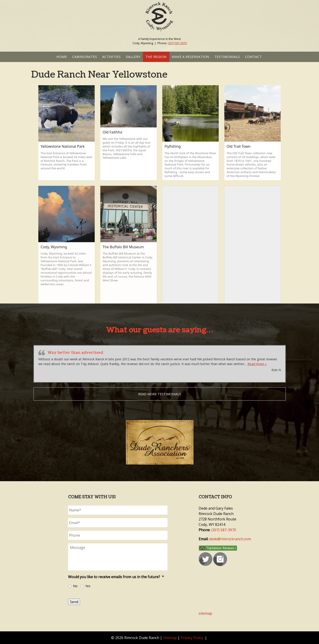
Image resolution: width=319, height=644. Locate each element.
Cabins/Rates (85, 57)
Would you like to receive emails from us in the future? (116, 577)
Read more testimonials (160, 394)
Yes (88, 586)
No (75, 586)
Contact (253, 57)
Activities (111, 57)
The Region (156, 57)
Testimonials (227, 57)
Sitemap (170, 638)
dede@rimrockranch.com (230, 539)
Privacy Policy (192, 638)
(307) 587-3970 (177, 43)
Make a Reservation (190, 57)
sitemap (205, 613)
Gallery (133, 57)
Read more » (257, 364)
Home (62, 57)
